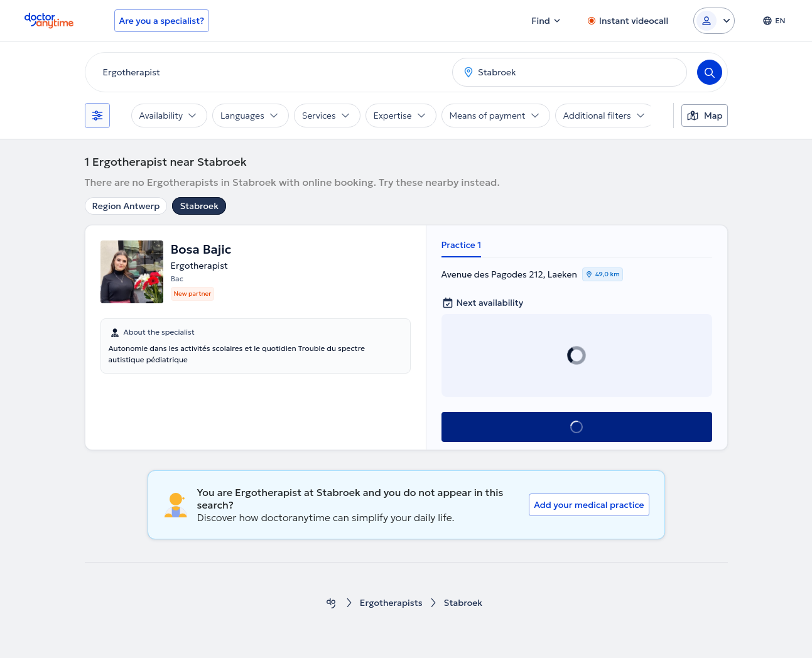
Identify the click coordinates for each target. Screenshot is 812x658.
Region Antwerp (126, 206)
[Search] (710, 72)
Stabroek (199, 206)
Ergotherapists (391, 603)
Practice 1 (462, 245)
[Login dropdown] (714, 21)
